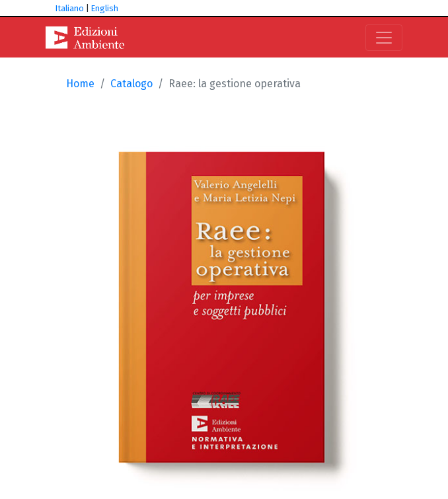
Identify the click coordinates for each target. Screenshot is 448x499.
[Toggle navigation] (384, 38)
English (105, 8)
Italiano (70, 8)
